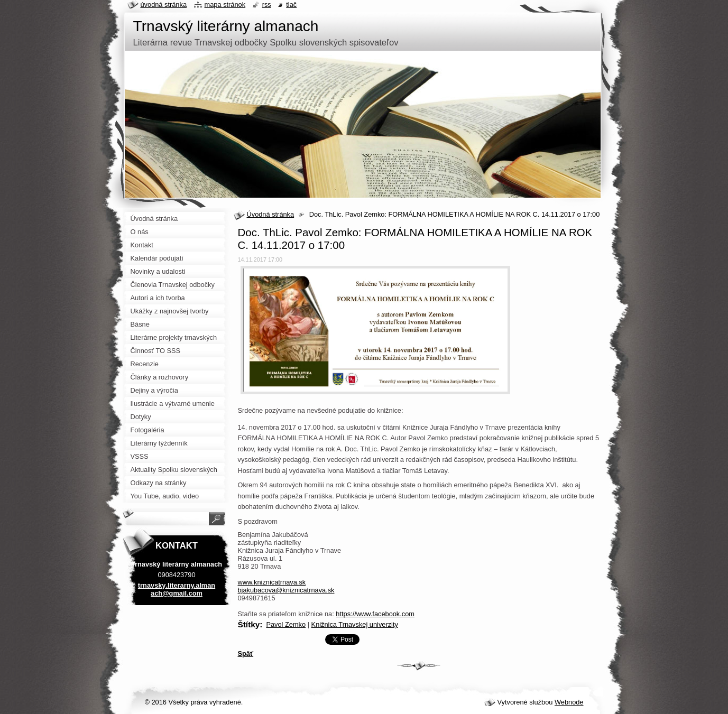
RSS (267, 4)
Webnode (569, 702)
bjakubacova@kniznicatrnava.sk (286, 590)
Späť (246, 653)
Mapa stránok (225, 4)
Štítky (249, 624)
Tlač (291, 4)
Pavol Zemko (286, 624)
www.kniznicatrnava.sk (272, 582)
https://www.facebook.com (375, 614)
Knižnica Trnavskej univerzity (355, 624)
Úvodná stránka (271, 214)
